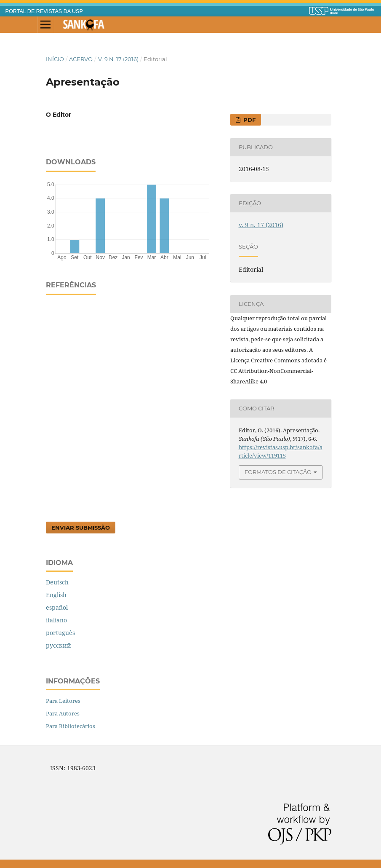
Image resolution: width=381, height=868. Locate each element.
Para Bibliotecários (71, 726)
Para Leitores (63, 701)
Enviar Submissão (81, 528)
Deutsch (57, 582)
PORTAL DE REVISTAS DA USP (44, 11)
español (57, 607)
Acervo (81, 59)
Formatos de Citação (278, 472)
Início (55, 59)
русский (59, 645)
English (56, 595)
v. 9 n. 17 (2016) (118, 59)
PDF (249, 120)
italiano (56, 620)
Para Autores (63, 713)
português (60, 633)
